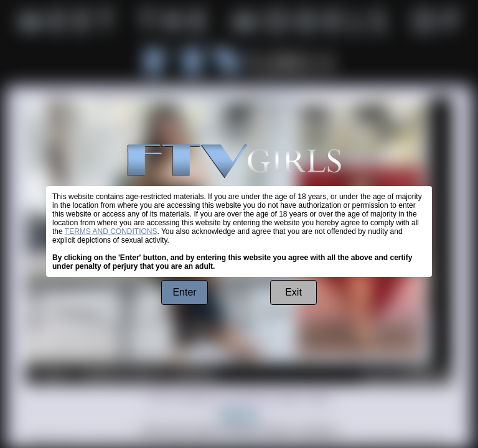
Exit (293, 292)
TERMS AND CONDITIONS (111, 231)
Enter (184, 292)
